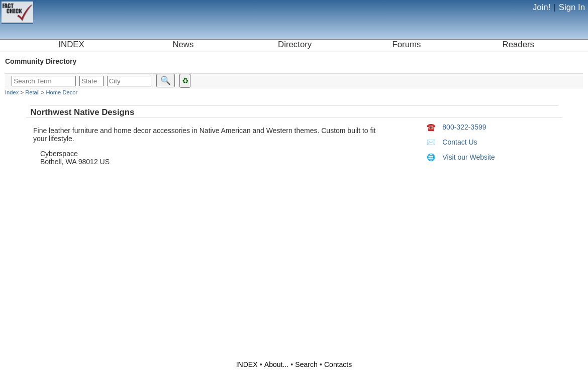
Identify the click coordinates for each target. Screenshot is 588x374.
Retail (32, 92)
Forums (407, 44)
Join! (542, 7)
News (183, 44)
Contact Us (452, 142)
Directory (295, 44)
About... (276, 364)
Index (12, 92)
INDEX (71, 44)
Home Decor (62, 92)
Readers (518, 44)
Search (306, 364)
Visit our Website (461, 157)
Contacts (338, 364)
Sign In (572, 7)
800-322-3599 (456, 127)
